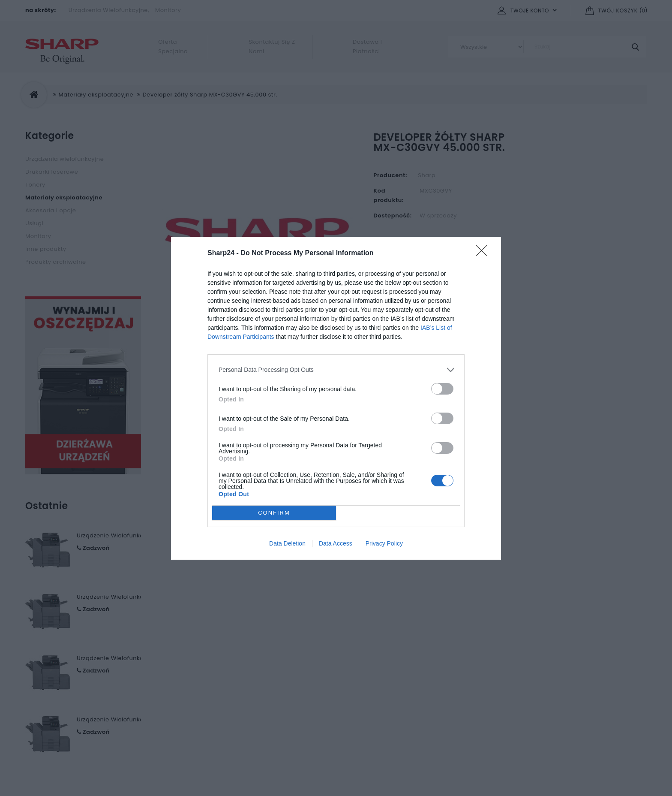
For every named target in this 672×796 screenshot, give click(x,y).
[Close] (484, 253)
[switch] (442, 389)
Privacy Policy (384, 543)
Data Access (336, 543)
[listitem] (336, 370)
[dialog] (336, 398)
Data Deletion (287, 543)
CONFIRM (274, 512)
